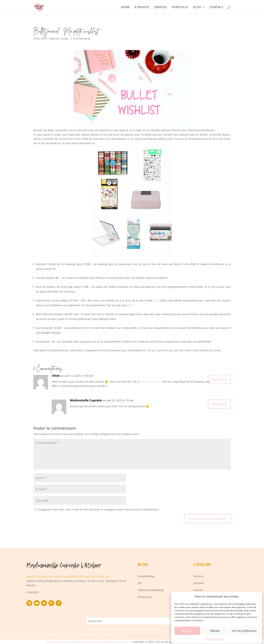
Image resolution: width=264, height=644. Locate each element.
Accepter (187, 636)
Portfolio (199, 583)
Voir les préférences (244, 636)
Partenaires (145, 597)
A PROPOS (142, 7)
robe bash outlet (150, 382)
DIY (140, 583)
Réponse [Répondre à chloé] (219, 379)
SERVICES (160, 7)
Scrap (64, 38)
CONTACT (216, 7)
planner (55, 38)
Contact (198, 590)
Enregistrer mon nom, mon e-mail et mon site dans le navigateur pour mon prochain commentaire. (99, 509)
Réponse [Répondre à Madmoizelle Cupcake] (219, 404)
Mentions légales (58, 642)
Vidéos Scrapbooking (151, 590)
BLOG (197, 7)
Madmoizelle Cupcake (86, 400)
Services (199, 576)
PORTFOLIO (180, 7)
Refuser (215, 636)
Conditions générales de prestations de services (100, 642)
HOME (125, 7)
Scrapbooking (146, 576)
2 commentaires (81, 38)
